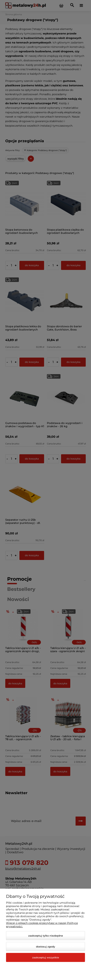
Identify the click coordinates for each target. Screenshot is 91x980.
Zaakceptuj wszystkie (46, 957)
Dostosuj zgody (45, 947)
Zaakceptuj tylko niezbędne (46, 936)
